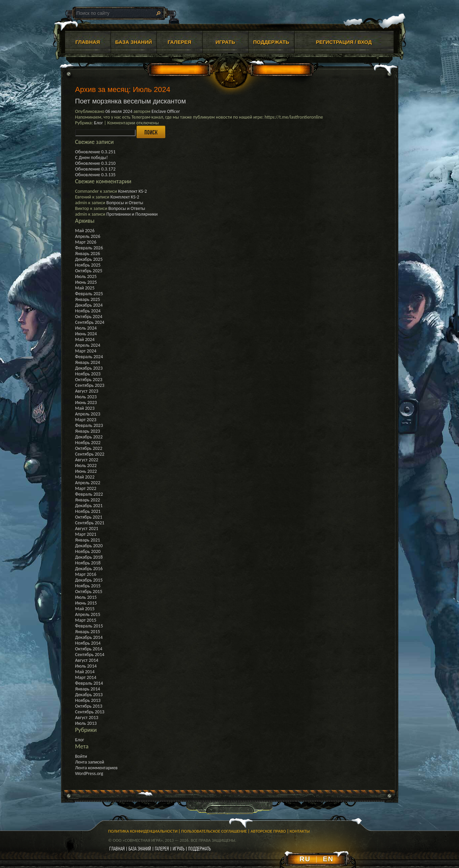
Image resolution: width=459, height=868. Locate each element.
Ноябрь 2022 (88, 443)
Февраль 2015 (89, 626)
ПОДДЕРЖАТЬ (271, 42)
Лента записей (90, 762)
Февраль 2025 (89, 294)
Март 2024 (86, 351)
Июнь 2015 (86, 603)
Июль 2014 (86, 666)
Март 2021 (86, 534)
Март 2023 (86, 420)
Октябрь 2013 (89, 706)
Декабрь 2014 (89, 637)
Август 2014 (87, 660)
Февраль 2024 (89, 357)
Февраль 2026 (89, 248)
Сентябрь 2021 (90, 523)
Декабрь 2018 (89, 557)
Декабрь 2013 (89, 695)
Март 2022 (86, 488)
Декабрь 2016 (89, 569)
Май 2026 (85, 231)
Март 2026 (86, 242)
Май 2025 (85, 288)
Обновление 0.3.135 (95, 175)
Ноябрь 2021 (88, 511)
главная (117, 849)
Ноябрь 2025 (88, 265)
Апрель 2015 (88, 614)
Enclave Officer (166, 111)
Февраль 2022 (89, 494)
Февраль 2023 (89, 425)
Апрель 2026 (88, 236)
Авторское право (268, 831)
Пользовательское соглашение (214, 831)
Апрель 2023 (88, 414)
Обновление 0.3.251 (95, 152)
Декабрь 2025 (89, 259)
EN (328, 859)
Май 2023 (85, 408)
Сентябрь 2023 (90, 385)
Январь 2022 (88, 500)
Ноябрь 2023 (88, 374)
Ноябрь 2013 (88, 700)
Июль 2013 (86, 723)
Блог (98, 123)
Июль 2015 (86, 597)
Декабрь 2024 (89, 305)
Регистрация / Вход (344, 42)
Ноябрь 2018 (88, 563)
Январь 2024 (88, 362)
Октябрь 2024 (89, 317)
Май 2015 (85, 609)
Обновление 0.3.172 (95, 169)
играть (179, 849)
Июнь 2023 (86, 402)
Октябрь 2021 (89, 517)
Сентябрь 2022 (90, 454)
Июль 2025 (86, 276)
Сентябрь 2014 (90, 655)
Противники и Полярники (132, 214)
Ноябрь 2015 (88, 586)
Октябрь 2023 (89, 380)
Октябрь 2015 (89, 592)
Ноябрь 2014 (88, 643)
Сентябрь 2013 (90, 712)
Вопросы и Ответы (125, 203)
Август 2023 (87, 391)
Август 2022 (87, 460)
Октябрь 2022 (89, 448)
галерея (162, 849)
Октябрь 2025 (89, 271)
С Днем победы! (92, 158)
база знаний (140, 849)
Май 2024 (85, 339)
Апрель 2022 (88, 483)
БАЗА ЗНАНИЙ (134, 42)
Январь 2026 (88, 254)
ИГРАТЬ (225, 42)
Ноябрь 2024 (88, 311)
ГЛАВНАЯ (88, 42)
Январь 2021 (88, 540)
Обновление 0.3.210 (95, 163)
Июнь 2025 (86, 282)
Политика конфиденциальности (143, 831)
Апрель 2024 (88, 345)
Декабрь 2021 (89, 506)
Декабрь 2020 (89, 546)
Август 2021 (87, 529)
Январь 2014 (88, 689)
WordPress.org (89, 773)
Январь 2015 (88, 632)
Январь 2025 (88, 299)
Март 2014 (86, 677)
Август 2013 (87, 718)
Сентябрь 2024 (90, 322)
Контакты (300, 831)
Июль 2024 (86, 328)
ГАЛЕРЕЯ (179, 42)
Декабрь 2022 (89, 437)
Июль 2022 (86, 466)
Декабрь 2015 (89, 580)
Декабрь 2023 (89, 368)
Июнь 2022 (86, 471)
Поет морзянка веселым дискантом (131, 101)
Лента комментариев (96, 768)
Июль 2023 (86, 397)
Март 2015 (86, 620)
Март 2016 (86, 574)
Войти (81, 756)
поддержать (199, 849)
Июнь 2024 (86, 334)
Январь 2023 (88, 431)
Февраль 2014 (89, 683)
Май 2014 (85, 672)
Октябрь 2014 (89, 649)
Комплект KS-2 (133, 191)
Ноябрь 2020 (88, 551)
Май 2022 (85, 477)
